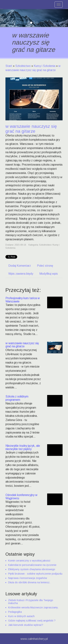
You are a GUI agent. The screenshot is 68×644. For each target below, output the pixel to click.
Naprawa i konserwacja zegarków (28, 578)
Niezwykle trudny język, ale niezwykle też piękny (23, 447)
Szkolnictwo (23, 66)
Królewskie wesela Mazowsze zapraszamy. (33, 607)
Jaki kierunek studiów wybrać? (26, 625)
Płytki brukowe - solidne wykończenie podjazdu (35, 574)
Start (9, 66)
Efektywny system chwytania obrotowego (32, 569)
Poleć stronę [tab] (45, 266)
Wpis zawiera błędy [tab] (21, 274)
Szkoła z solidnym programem (17, 398)
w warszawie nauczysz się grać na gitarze (22, 345)
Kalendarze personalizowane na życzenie (32, 565)
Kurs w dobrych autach (21, 616)
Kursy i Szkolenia (45, 66)
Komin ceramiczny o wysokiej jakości (29, 561)
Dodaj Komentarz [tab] (20, 266)
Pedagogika (15, 612)
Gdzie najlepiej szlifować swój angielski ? (32, 621)
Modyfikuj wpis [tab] (49, 274)
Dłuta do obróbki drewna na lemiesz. (29, 582)
